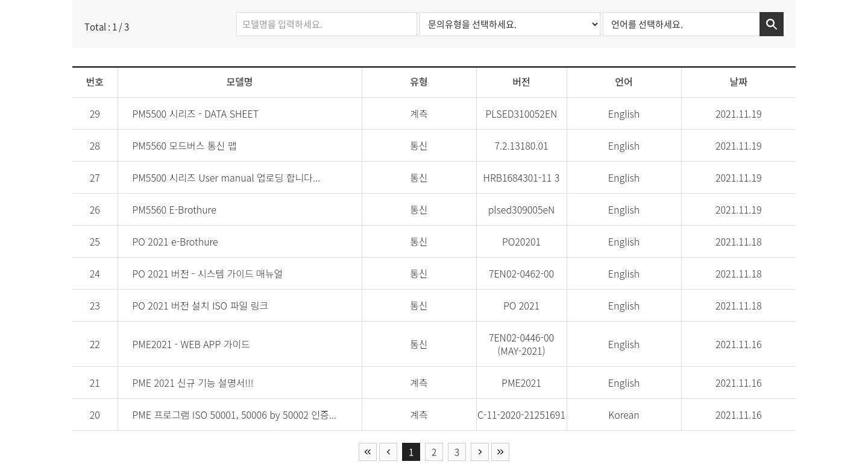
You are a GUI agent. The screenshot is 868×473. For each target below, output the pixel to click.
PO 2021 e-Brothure (175, 241)
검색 (772, 24)
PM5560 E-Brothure (174, 209)
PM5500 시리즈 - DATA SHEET (195, 113)
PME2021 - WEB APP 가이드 (191, 344)
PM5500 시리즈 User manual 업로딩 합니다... (226, 177)
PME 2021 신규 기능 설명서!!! (193, 383)
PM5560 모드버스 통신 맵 (184, 145)
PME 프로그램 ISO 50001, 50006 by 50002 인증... (234, 414)
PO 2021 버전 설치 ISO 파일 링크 (200, 305)
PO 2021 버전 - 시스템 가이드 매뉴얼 (207, 273)
